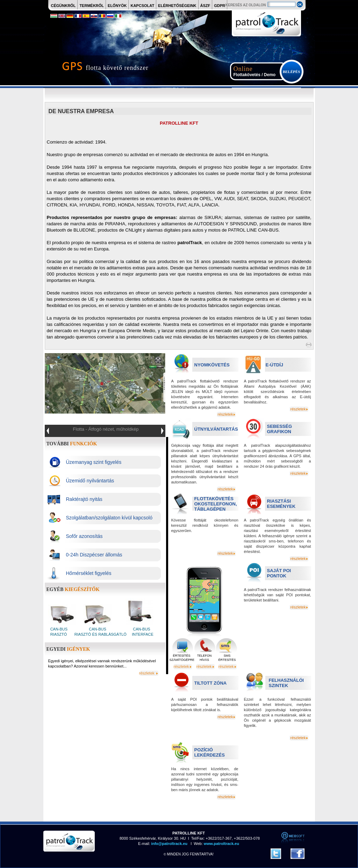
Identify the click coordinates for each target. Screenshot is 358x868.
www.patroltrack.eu (221, 844)
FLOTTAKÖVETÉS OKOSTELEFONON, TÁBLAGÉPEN (216, 504)
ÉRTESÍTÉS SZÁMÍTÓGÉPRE (182, 658)
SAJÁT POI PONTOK (279, 573)
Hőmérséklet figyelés (89, 573)
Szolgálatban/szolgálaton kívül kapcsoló (109, 518)
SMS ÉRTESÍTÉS (227, 658)
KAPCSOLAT (142, 6)
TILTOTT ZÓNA (211, 683)
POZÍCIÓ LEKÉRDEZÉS (210, 752)
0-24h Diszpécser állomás (94, 555)
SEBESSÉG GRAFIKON (280, 429)
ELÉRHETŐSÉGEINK (177, 6)
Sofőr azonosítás (84, 536)
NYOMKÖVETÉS (212, 365)
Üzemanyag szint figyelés (94, 462)
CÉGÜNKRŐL (63, 6)
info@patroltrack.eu (169, 844)
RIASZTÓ (59, 634)
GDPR (220, 6)
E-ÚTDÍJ (275, 365)
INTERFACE (142, 634)
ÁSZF (205, 6)
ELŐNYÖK (117, 6)
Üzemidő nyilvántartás (90, 481)
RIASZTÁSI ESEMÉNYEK (281, 504)
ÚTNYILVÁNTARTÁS (216, 429)
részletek (225, 414)
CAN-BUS (60, 629)
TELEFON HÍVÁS (205, 658)
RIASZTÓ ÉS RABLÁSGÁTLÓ (100, 634)
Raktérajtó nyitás (84, 499)
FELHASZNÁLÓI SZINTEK (286, 683)
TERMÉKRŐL (92, 6)
